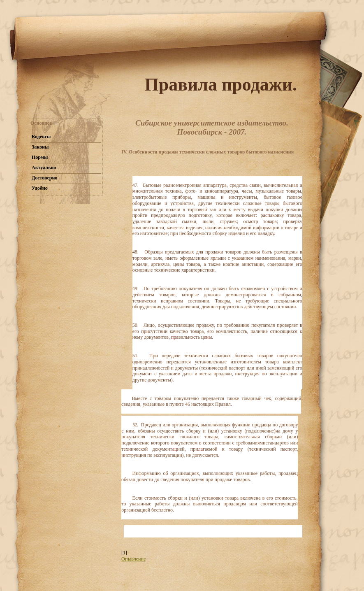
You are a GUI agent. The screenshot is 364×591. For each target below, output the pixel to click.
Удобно (40, 188)
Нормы (40, 157)
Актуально (44, 168)
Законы (40, 147)
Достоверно (44, 178)
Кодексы (41, 137)
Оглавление (133, 559)
